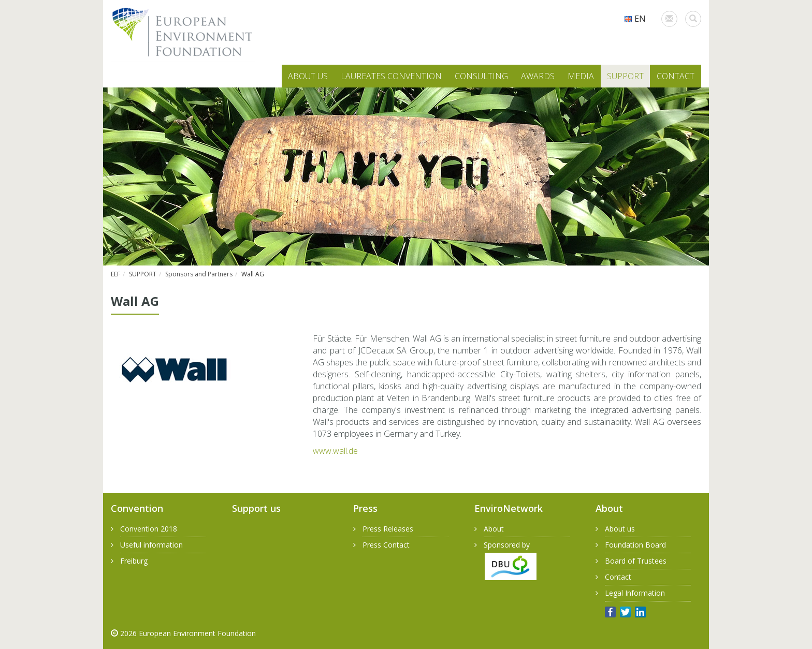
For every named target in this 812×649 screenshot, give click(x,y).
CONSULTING (481, 76)
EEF (115, 274)
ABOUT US (308, 76)
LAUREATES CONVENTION (391, 76)
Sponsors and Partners (199, 274)
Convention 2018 (149, 529)
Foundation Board (635, 545)
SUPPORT (625, 76)
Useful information (151, 545)
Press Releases (388, 529)
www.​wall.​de (335, 451)
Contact (618, 577)
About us (620, 529)
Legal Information (635, 593)
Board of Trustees (636, 561)
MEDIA (581, 76)
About (494, 529)
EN (635, 19)
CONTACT (676, 76)
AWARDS (538, 76)
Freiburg (134, 561)
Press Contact (386, 545)
